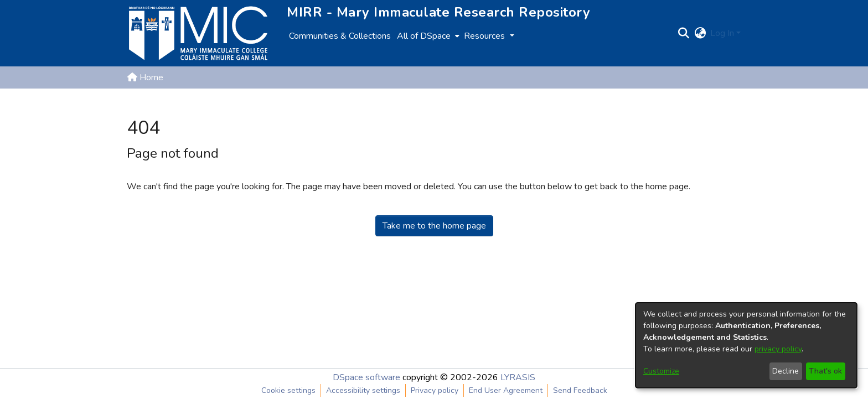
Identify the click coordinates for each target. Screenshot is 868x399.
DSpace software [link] (366, 377)
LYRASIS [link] (518, 377)
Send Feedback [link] (580, 390)
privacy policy (778, 349)
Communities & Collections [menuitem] (340, 36)
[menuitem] (427, 36)
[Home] (198, 33)
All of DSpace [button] (424, 36)
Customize (661, 371)
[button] (683, 33)
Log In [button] (723, 33)
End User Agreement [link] (506, 390)
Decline (786, 371)
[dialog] (746, 345)
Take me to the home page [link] (434, 226)
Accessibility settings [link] (363, 390)
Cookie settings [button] (288, 390)
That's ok (825, 371)
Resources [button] (485, 36)
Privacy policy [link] (435, 390)
